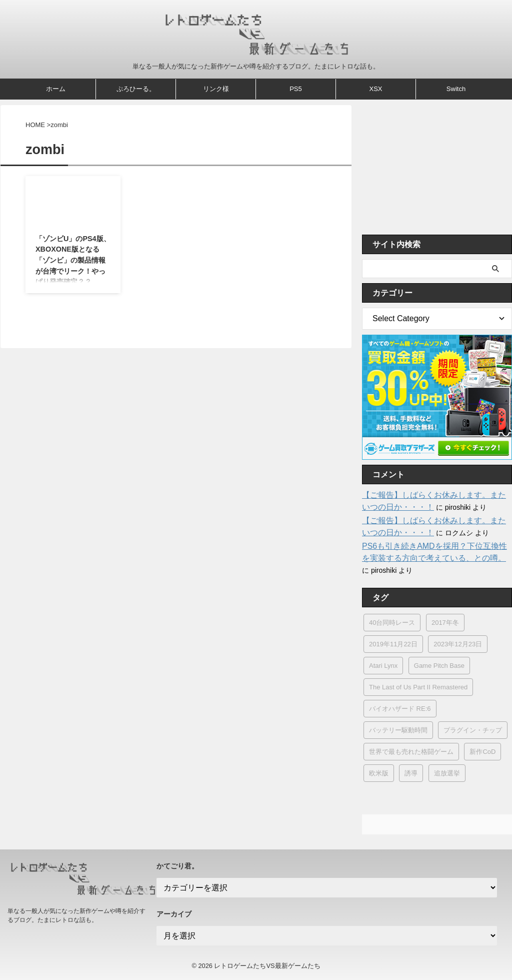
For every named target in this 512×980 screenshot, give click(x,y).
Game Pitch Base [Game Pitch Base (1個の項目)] (439, 666)
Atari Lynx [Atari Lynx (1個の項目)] (383, 666)
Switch (456, 89)
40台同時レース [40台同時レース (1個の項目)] (392, 623)
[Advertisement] (437, 167)
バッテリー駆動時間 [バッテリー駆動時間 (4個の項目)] (398, 730)
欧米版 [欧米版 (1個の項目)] (379, 773)
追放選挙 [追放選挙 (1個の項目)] (447, 773)
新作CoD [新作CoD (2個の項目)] (482, 752)
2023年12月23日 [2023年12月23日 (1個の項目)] (458, 644)
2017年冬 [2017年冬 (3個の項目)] (445, 623)
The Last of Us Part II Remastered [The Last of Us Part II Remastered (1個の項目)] (418, 687)
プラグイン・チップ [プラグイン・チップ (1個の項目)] (473, 730)
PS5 (296, 89)
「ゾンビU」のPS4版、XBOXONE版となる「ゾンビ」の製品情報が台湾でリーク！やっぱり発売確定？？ (73, 260)
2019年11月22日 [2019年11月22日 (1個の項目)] (393, 644)
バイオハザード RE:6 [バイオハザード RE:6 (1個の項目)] (400, 709)
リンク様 (216, 89)
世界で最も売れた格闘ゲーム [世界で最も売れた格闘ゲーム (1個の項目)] (411, 752)
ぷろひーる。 (136, 89)
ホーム (56, 89)
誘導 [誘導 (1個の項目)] (411, 773)
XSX (375, 89)
